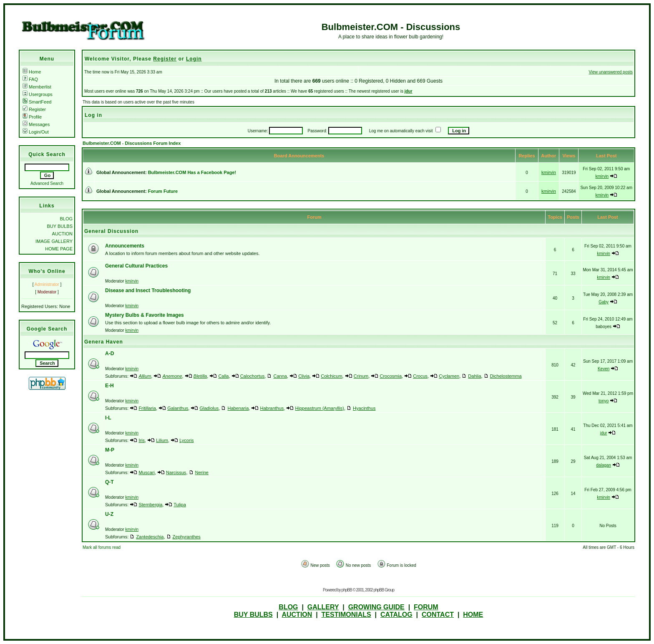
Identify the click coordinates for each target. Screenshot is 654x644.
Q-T (109, 482)
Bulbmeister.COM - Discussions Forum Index (132, 143)
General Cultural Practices (136, 266)
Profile (32, 117)
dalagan (604, 465)
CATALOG (396, 615)
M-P (110, 450)
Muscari (147, 472)
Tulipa (180, 505)
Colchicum (331, 376)
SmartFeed (37, 102)
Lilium (162, 440)
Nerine (202, 472)
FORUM (426, 607)
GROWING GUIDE (376, 607)
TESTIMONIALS (346, 615)
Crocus (420, 376)
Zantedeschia (150, 537)
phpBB (347, 590)
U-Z (109, 514)
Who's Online (47, 271)
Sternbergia (150, 505)
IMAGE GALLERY (54, 241)
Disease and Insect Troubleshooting (148, 290)
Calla (223, 376)
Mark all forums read (102, 547)
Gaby (604, 302)
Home (32, 72)
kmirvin (549, 172)
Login (194, 59)
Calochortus (253, 376)
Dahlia (474, 376)
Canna (280, 376)
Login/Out (36, 132)
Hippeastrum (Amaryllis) (320, 408)
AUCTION (63, 234)
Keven (604, 369)
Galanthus (178, 408)
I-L (108, 418)
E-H (109, 386)
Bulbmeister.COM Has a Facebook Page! (192, 172)
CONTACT (438, 615)
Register (34, 109)
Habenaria (238, 408)
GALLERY (323, 607)
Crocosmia (391, 376)
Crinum (361, 376)
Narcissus (176, 472)
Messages (36, 124)
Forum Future (163, 191)
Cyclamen (449, 376)
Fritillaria (147, 408)
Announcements (125, 246)
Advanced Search (47, 183)
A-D (109, 354)
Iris (142, 440)
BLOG (66, 219)
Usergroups (38, 94)
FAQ (30, 79)
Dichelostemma (506, 376)
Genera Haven (104, 342)
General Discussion (111, 231)
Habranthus (272, 408)
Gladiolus (209, 408)
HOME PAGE (59, 249)
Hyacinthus (364, 408)
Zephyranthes (187, 537)
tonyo (604, 401)
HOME (473, 615)
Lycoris (186, 440)
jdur (409, 91)
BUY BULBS (60, 226)
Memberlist (37, 87)
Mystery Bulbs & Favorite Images (145, 315)
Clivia (304, 376)
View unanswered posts (611, 72)
